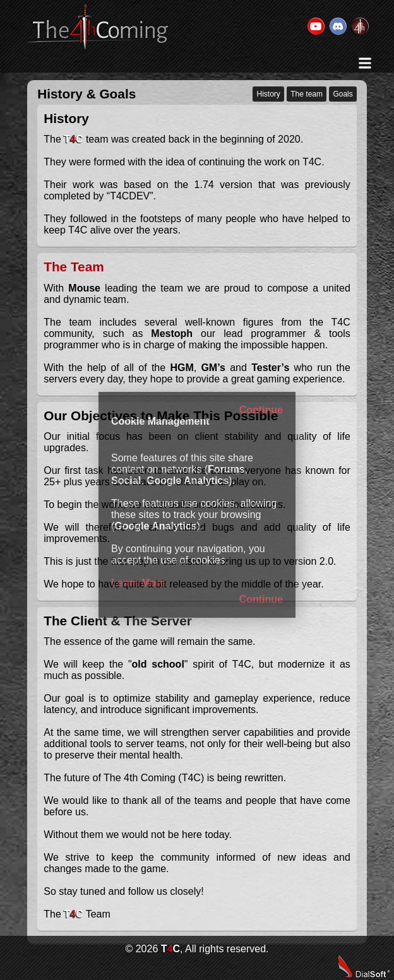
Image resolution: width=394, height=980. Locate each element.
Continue (261, 410)
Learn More (138, 583)
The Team (74, 267)
